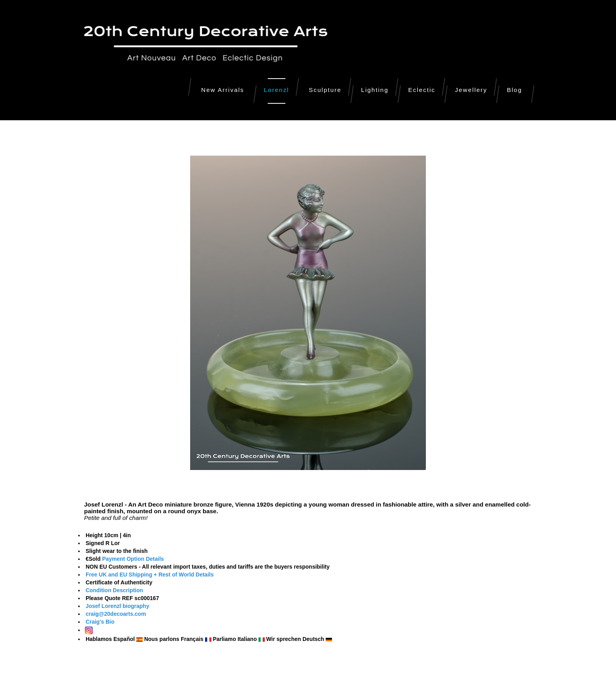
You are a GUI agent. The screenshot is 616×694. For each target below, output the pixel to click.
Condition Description (114, 590)
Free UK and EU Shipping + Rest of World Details (150, 575)
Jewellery (471, 90)
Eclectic (422, 90)
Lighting (375, 90)
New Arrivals (223, 90)
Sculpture (325, 90)
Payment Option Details (133, 559)
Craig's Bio (99, 622)
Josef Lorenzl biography (117, 606)
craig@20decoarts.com (115, 614)
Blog (514, 90)
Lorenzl (277, 90)
